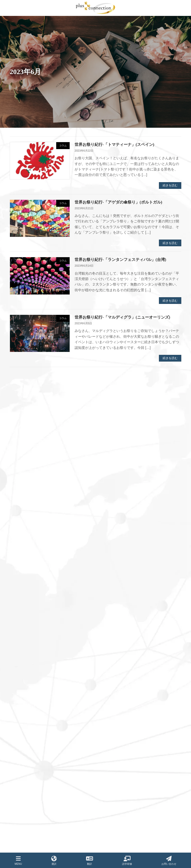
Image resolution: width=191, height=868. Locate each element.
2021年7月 (22, 699)
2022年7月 (22, 611)
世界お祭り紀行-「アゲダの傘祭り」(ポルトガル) (118, 202)
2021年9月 (22, 684)
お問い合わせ (111, 825)
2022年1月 (22, 655)
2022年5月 (22, 626)
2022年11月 (23, 590)
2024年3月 (22, 481)
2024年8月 (22, 445)
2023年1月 (22, 575)
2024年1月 (22, 495)
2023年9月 (22, 517)
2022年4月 (22, 633)
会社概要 (108, 799)
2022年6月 (22, 619)
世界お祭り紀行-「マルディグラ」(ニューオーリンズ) (122, 317)
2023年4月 (22, 553)
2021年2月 (22, 735)
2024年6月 (22, 459)
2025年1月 (22, 423)
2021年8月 (22, 691)
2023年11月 (23, 510)
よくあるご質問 (113, 817)
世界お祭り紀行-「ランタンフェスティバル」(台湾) (120, 260)
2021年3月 (22, 727)
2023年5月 (22, 546)
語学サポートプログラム (119, 790)
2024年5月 (22, 466)
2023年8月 (22, 524)
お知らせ (108, 834)
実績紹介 (108, 808)
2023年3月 (22, 561)
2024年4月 (22, 474)
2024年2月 (22, 488)
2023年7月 (22, 532)
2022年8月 (22, 604)
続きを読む (170, 185)
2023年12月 (23, 502)
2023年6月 (22, 539)
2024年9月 (22, 437)
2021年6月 (22, 706)
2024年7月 (22, 452)
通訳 (105, 773)
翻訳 (105, 782)
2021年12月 (23, 662)
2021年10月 (23, 677)
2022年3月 (22, 640)
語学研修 (127, 861)
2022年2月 (22, 648)
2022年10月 (23, 597)
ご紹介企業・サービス (117, 851)
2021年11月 (23, 669)
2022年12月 (23, 582)
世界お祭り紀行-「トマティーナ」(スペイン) (114, 145)
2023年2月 (22, 568)
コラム (107, 842)
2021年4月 (22, 720)
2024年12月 (23, 430)
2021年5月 (22, 713)
